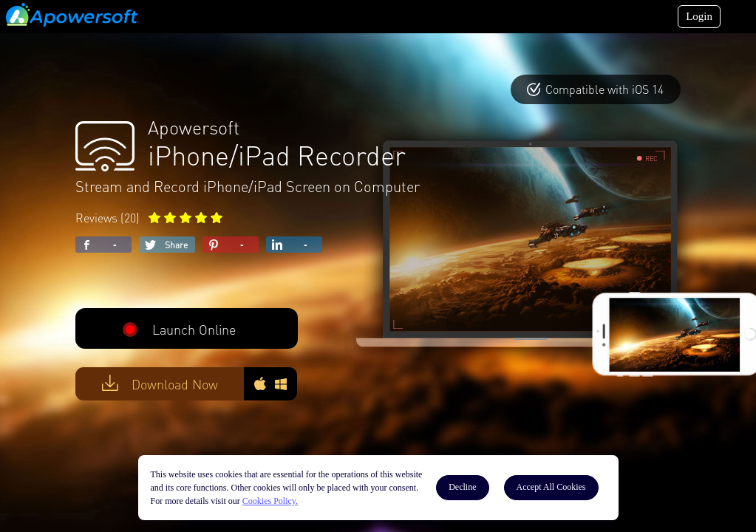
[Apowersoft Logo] (72, 15)
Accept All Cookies (551, 487)
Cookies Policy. (270, 501)
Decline (462, 487)
